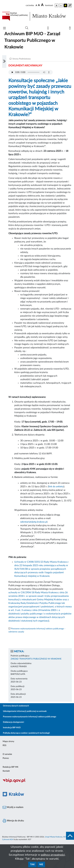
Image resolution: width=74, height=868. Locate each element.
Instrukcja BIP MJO (12, 728)
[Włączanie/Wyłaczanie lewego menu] (4, 62)
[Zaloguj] (70, 29)
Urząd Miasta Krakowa (54, 837)
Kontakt (6, 771)
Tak (32, 864)
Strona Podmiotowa (21, 59)
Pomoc (6, 758)
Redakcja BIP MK (10, 767)
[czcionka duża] (43, 5)
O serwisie (7, 754)
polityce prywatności (53, 855)
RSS (5, 745)
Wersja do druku (13, 821)
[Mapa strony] (49, 29)
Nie (41, 864)
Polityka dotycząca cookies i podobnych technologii (26, 733)
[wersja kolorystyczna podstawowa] (57, 5)
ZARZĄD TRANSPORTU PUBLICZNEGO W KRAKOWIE (36, 659)
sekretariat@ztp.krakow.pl (34, 522)
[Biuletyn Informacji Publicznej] (37, 782)
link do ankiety (56, 487)
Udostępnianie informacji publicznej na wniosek (25, 711)
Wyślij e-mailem (13, 807)
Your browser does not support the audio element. (31, 72)
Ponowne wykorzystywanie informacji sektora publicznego (30, 717)
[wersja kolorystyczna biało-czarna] (61, 5)
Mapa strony (8, 741)
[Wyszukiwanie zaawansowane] (27, 28)
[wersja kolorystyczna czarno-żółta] (65, 5)
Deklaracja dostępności (14, 722)
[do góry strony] (70, 836)
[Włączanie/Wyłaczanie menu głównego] (4, 28)
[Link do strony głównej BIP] (37, 16)
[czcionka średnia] (39, 5)
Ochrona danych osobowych (16, 706)
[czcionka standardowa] (36, 5)
